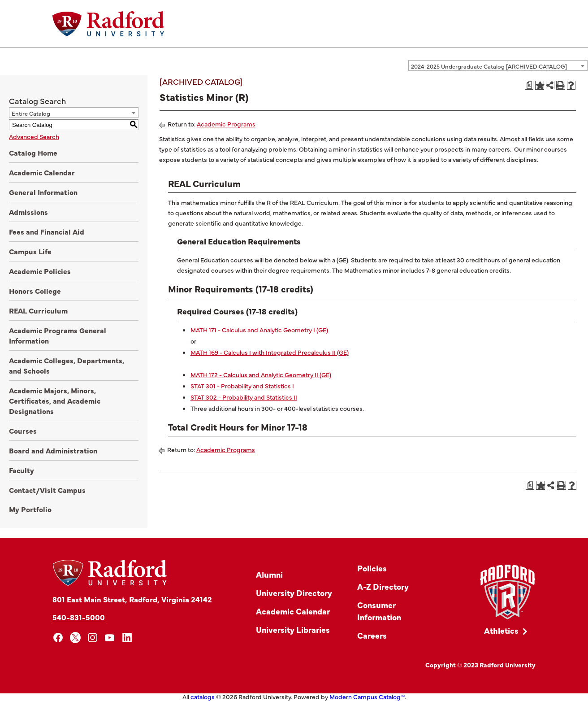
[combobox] (498, 65)
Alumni (269, 574)
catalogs (203, 697)
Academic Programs (226, 124)
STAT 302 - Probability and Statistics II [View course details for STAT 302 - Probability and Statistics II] (244, 397)
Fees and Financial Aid (47, 231)
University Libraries (293, 629)
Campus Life (30, 251)
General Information (43, 192)
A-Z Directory (383, 586)
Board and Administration (53, 450)
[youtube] (110, 638)
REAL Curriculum (38, 310)
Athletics (501, 630)
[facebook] (58, 638)
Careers (372, 635)
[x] (76, 638)
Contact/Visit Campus (47, 490)
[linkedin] (127, 638)
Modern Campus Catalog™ (367, 697)
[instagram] (93, 638)
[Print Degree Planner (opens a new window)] (529, 85)
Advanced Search (34, 136)
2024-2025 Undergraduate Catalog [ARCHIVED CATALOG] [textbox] (489, 66)
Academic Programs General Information (58, 335)
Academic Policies (40, 271)
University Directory (294, 593)
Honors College (35, 291)
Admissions (28, 212)
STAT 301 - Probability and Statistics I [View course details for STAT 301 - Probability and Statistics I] (242, 386)
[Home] (108, 24)
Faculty (22, 470)
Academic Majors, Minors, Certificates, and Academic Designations (55, 401)
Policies (372, 568)
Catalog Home (33, 152)
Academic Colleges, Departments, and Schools (67, 365)
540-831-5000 (79, 617)
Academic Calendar (42, 172)
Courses (23, 431)
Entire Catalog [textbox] (31, 113)
